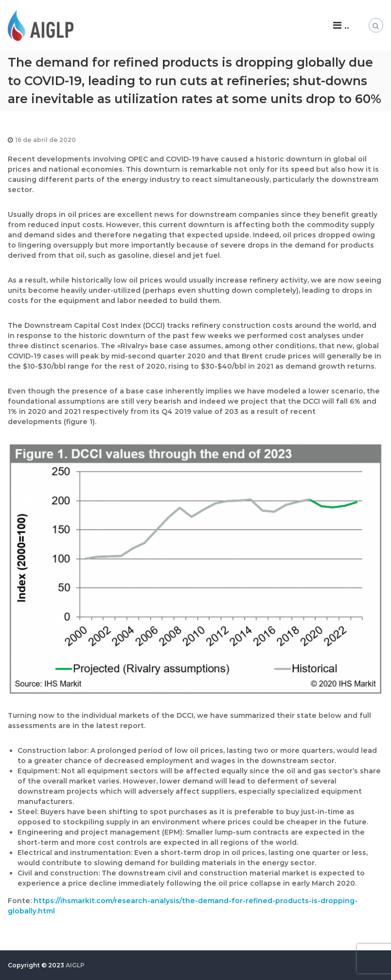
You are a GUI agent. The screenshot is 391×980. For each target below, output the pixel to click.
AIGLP (75, 965)
